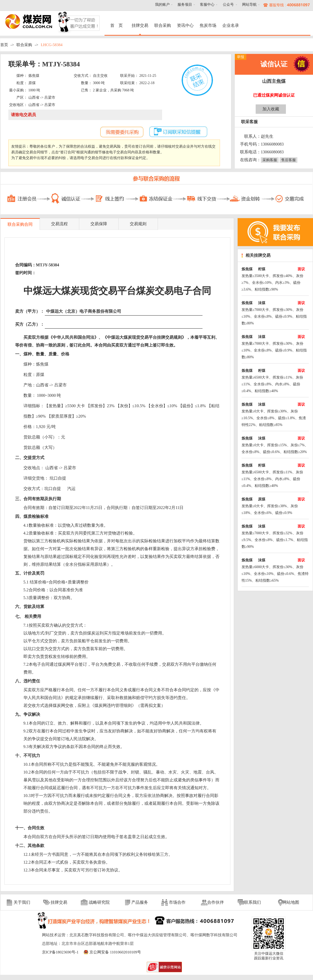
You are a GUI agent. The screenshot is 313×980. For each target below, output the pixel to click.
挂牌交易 (140, 25)
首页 (4, 45)
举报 (241, 57)
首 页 (117, 25)
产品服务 (140, 902)
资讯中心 (185, 25)
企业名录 (231, 25)
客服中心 (207, 5)
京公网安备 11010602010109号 (115, 952)
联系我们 (253, 902)
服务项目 (185, 5)
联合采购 (163, 25)
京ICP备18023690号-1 (60, 952)
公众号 (228, 5)
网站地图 (291, 902)
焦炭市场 (208, 25)
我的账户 (162, 5)
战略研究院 (99, 902)
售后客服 (289, 160)
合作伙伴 (216, 902)
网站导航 (249, 5)
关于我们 (22, 902)
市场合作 (177, 902)
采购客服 (270, 160)
